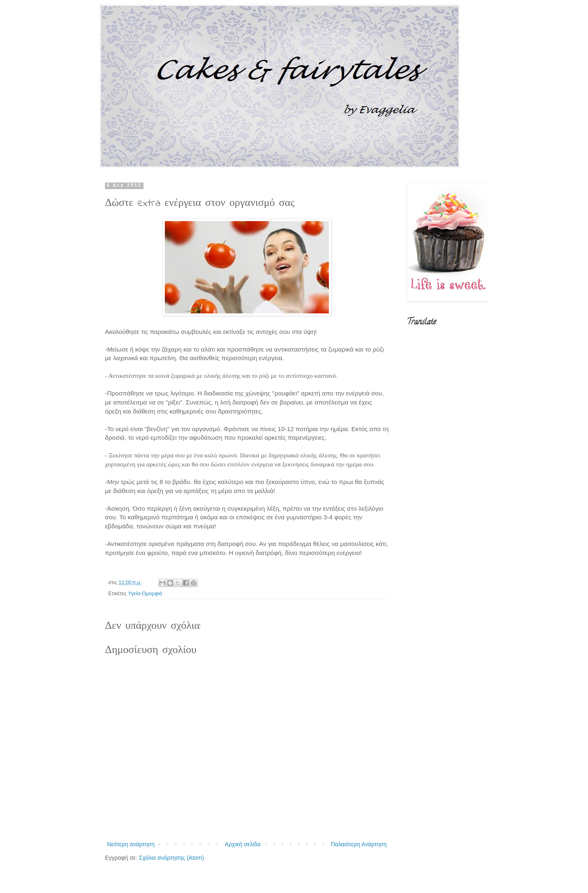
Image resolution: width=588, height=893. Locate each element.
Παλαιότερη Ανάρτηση (359, 844)
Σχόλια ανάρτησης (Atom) (172, 858)
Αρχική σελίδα (243, 844)
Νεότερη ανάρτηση (131, 844)
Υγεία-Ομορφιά (145, 594)
